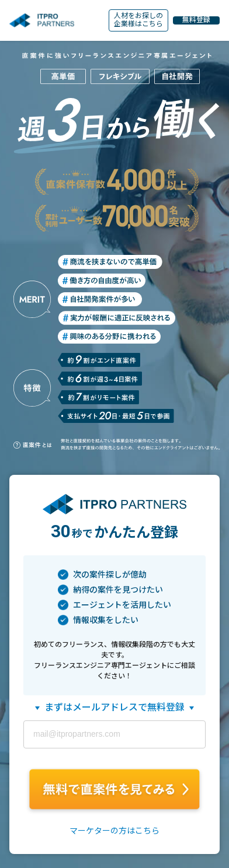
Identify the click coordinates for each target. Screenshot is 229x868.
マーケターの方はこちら (114, 831)
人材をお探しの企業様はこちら (138, 20)
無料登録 (196, 20)
